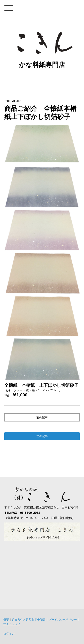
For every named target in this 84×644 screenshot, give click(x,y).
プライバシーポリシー (63, 620)
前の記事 (42, 417)
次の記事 (42, 436)
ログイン (9, 634)
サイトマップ (12, 624)
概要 (6, 620)
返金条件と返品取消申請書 (29, 620)
